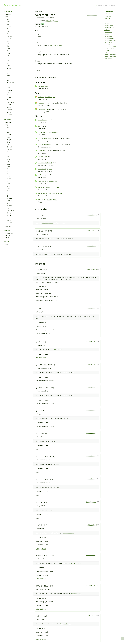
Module (9, 110)
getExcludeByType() (45, 144)
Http (8, 63)
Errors (8, 235)
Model (9, 107)
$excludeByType (43, 109)
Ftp (8, 61)
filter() (40, 126)
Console (10, 36)
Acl (8, 19)
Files (7, 245)
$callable (41, 97)
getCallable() (42, 132)
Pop (7, 16)
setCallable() (42, 181)
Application (9, 122)
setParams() (42, 199)
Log (8, 73)
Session (10, 90)
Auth (8, 24)
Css (8, 41)
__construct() (42, 120)
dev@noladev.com (56, 46)
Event (9, 105)
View (8, 100)
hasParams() (42, 175)
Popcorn (8, 14)
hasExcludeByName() (45, 163)
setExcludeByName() (45, 187)
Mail (8, 75)
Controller (10, 102)
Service (9, 114)
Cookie (9, 39)
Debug (9, 48)
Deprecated (9, 233)
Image (9, 68)
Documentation (13, 5)
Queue (9, 88)
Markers (8, 238)
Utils (8, 95)
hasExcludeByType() (45, 169)
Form (9, 58)
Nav (8, 80)
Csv (8, 44)
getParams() (42, 151)
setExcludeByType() (44, 193)
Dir (8, 51)
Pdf (8, 85)
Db (8, 46)
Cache (9, 26)
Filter (9, 56)
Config (9, 34)
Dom (8, 53)
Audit (9, 22)
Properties (108, 16)
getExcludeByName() (45, 138)
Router (9, 112)
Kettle (9, 71)
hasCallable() (42, 157)
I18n (8, 66)
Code (9, 29)
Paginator (10, 83)
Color (9, 31)
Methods (108, 18)
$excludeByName (44, 103)
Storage (10, 93)
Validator (10, 97)
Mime (9, 78)
